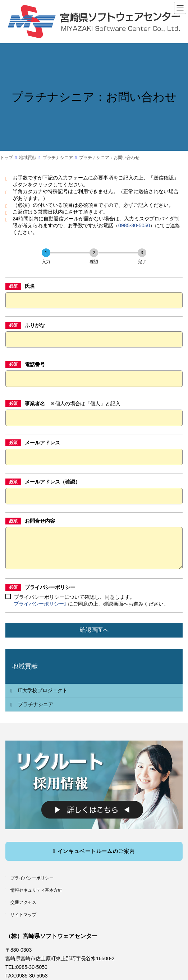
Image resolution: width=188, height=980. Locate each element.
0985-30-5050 (134, 225)
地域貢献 (25, 673)
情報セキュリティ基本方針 (36, 897)
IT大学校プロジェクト (43, 697)
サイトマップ (23, 921)
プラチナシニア (36, 711)
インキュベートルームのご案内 (94, 858)
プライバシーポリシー (40, 611)
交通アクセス (23, 909)
